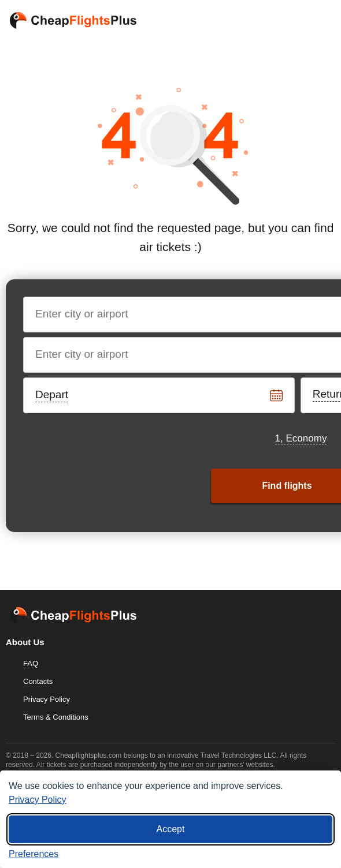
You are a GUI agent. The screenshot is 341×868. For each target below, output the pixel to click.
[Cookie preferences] (34, 854)
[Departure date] (160, 395)
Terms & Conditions (56, 717)
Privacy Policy (47, 699)
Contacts (38, 681)
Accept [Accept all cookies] (171, 829)
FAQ (31, 663)
